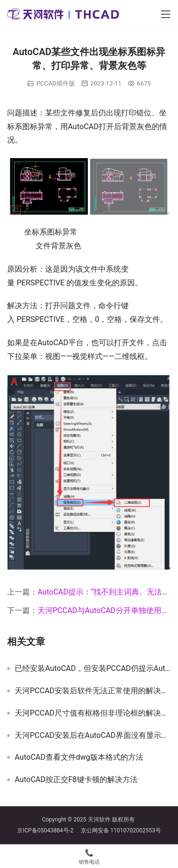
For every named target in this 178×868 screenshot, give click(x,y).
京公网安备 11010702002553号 (121, 830)
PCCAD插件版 (56, 83)
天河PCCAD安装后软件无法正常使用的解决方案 (93, 691)
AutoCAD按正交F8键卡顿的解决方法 (76, 780)
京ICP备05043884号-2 (49, 830)
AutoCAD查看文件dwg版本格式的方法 (79, 757)
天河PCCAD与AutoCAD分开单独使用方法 (107, 610)
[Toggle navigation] (166, 14)
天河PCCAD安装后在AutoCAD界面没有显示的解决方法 (93, 736)
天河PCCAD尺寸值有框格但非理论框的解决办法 (93, 713)
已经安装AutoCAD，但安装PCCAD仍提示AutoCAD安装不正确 (93, 669)
